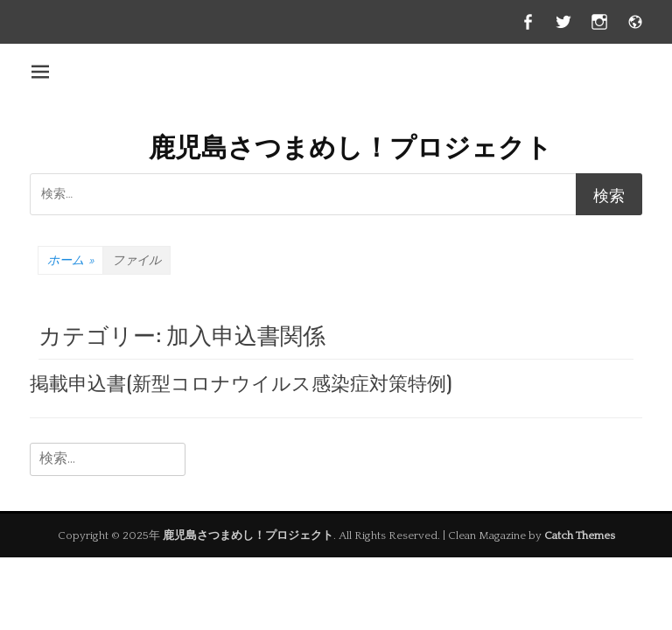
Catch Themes (580, 535)
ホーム (70, 261)
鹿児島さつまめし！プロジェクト (350, 145)
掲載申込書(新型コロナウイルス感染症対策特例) (241, 381)
